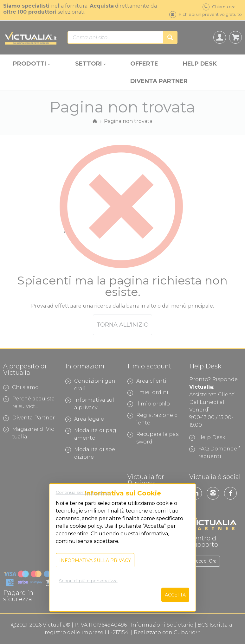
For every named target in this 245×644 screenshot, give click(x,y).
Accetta (175, 595)
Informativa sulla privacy (95, 560)
